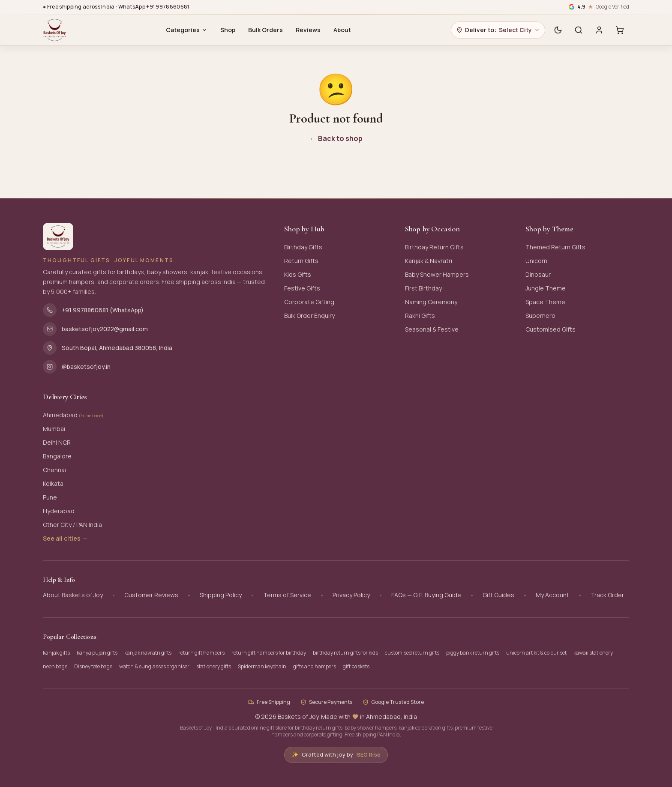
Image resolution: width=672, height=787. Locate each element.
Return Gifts (301, 261)
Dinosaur (538, 274)
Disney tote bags (93, 666)
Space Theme (545, 302)
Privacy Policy (351, 595)
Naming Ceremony (431, 302)
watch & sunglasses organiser (154, 666)
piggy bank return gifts (473, 653)
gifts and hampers (315, 666)
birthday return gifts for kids (345, 653)
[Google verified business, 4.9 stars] (599, 7)
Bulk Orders (265, 30)
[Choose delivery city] (498, 30)
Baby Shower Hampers (437, 274)
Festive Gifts (302, 288)
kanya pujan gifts (97, 653)
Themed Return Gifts (555, 247)
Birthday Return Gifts (434, 247)
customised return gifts (412, 653)
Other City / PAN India (72, 525)
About (342, 30)
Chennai (54, 470)
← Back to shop (336, 138)
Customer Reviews (151, 595)
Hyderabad (59, 511)
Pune (50, 497)
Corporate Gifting (309, 302)
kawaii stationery (593, 653)
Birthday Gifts (303, 247)
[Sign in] (599, 30)
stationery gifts (214, 666)
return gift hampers (201, 653)
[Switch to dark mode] (558, 30)
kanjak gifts (56, 653)
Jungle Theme (546, 288)
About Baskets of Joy (73, 595)
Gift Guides (498, 595)
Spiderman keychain (262, 666)
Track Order (607, 595)
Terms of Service (287, 595)
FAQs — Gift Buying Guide (426, 595)
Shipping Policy (221, 595)
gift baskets (356, 666)
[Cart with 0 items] (620, 30)
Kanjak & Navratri (429, 261)
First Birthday (423, 288)
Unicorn (536, 261)
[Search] (579, 30)
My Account (552, 595)
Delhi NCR (57, 442)
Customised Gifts (550, 329)
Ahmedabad (73, 415)
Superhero (540, 316)
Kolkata (53, 483)
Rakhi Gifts (420, 316)
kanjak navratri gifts (148, 653)
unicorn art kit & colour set (536, 653)
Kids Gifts (298, 274)
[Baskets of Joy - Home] (55, 30)
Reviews (308, 30)
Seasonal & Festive (432, 329)
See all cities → (65, 538)
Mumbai (54, 429)
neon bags (55, 666)
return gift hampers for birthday (269, 653)
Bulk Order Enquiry (309, 316)
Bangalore (57, 456)
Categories (187, 30)
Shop (228, 30)
